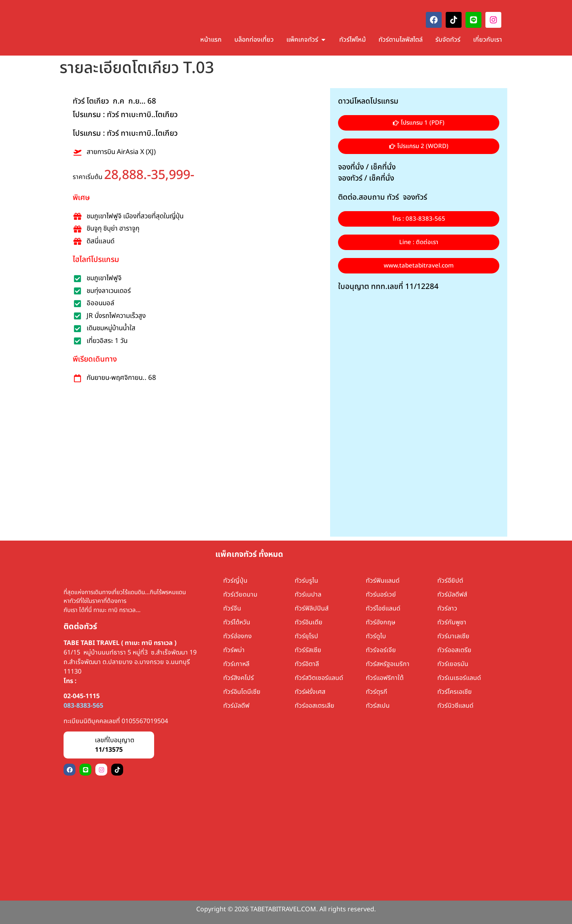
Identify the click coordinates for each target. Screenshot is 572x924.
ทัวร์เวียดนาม (240, 595)
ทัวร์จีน (232, 608)
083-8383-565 (83, 706)
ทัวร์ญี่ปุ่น (235, 581)
